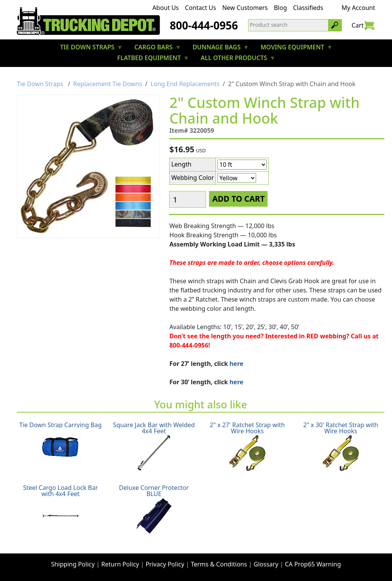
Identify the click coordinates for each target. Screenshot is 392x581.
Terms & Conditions (219, 564)
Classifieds (308, 8)
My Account (358, 8)
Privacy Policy (165, 564)
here (236, 364)
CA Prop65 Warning (313, 564)
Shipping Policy (73, 564)
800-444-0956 (204, 25)
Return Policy (120, 564)
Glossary (266, 564)
